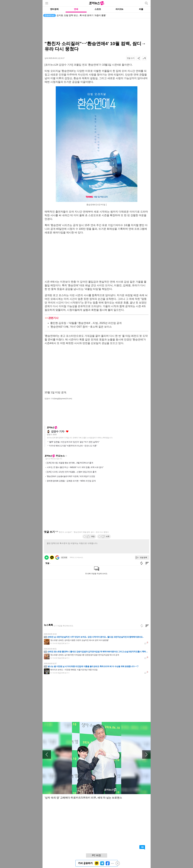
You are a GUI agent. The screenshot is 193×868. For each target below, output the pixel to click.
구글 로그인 (57, 558)
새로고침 (66, 456)
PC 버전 (96, 855)
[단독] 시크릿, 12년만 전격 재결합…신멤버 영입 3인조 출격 (72, 472)
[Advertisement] (97, 30)
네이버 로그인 (47, 558)
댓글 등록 (144, 558)
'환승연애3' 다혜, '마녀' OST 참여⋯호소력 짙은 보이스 (81, 327)
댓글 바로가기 (142, 847)
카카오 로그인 (52, 558)
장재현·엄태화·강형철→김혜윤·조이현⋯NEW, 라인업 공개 (71, 481)
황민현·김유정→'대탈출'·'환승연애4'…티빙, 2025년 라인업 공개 (86, 323)
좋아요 (67, 432)
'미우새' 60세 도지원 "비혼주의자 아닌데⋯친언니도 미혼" (73, 446)
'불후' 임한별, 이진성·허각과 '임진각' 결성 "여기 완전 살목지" (74, 442)
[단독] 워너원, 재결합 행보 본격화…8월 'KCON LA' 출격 (70, 463)
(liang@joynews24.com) (63, 399)
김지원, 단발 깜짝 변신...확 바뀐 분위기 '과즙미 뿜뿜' (81, 15)
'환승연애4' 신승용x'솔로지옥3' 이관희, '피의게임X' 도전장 (71, 476)
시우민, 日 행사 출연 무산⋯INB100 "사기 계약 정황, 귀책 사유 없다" (75, 467)
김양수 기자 (58, 431)
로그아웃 (64, 557)
